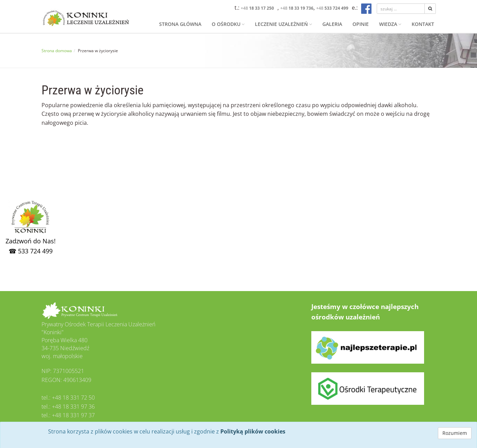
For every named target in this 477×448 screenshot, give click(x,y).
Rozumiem (455, 433)
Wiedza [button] (390, 24)
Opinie (361, 24)
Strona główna (180, 24)
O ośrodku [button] (228, 24)
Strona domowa (57, 51)
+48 (257, 8)
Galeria (332, 24)
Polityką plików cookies (253, 431)
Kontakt (423, 24)
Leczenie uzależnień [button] (283, 24)
